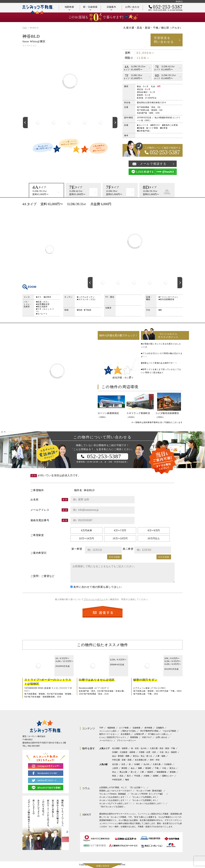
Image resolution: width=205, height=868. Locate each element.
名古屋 (115, 764)
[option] (38, 123)
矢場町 (137, 764)
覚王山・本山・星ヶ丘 (143, 756)
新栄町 (148, 768)
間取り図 (50, 250)
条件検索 (148, 728)
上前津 (115, 768)
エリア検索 (124, 728)
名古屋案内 (125, 734)
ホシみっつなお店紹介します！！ (114, 797)
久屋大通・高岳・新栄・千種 (162, 748)
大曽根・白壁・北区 (147, 752)
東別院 (124, 768)
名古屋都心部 (141, 760)
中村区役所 (117, 780)
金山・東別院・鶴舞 (121, 756)
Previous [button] (25, 123)
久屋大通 (157, 764)
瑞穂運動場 (161, 772)
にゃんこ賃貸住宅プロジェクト (113, 737)
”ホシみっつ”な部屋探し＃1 (144, 800)
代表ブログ (147, 737)
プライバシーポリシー (95, 599)
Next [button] (115, 123)
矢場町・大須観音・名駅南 (124, 752)
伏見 (123, 764)
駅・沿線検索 (90, 8)
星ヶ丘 (134, 772)
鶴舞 (140, 768)
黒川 (129, 776)
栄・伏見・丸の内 (139, 748)
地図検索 (69, 8)
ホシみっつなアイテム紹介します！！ (116, 803)
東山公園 (123, 772)
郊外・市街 (155, 760)
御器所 (150, 772)
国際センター (168, 776)
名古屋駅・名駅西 (120, 748)
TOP (101, 728)
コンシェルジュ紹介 (108, 731)
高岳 (121, 776)
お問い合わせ (132, 8)
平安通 (137, 776)
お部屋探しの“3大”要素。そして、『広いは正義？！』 (123, 787)
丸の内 (146, 764)
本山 (114, 772)
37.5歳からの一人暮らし (158, 734)
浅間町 (156, 776)
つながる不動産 (169, 731)
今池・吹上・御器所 (168, 752)
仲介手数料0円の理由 (149, 731)
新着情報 (134, 737)
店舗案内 (111, 8)
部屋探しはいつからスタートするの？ (116, 791)
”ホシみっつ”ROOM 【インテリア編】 (148, 794)
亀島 (127, 780)
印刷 (179, 204)
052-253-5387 (34, 746)
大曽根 (146, 776)
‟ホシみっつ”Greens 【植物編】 (113, 794)
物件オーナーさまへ (108, 734)
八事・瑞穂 (160, 756)
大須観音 (168, 764)
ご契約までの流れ (128, 731)
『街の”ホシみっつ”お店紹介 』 (113, 807)
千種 (157, 768)
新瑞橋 (173, 772)
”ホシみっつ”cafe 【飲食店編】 (149, 791)
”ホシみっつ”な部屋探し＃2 (144, 797)
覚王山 (172, 768)
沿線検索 (136, 728)
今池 (164, 768)
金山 (133, 768)
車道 (114, 776)
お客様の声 (139, 734)
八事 (142, 772)
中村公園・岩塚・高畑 (122, 760)
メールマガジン (106, 741)
